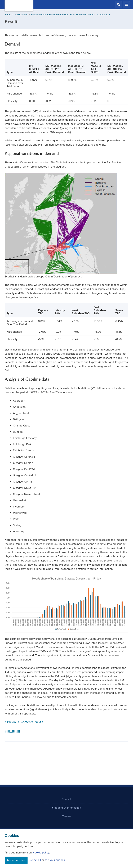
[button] (118, 5)
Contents (27, 722)
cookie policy (41, 852)
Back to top (12, 731)
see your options (55, 860)
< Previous (12, 722)
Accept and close (16, 860)
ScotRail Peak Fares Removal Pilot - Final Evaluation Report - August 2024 (71, 15)
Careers (66, 816)
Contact (66, 799)
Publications (21, 15)
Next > (39, 722)
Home (8, 15)
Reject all (35, 860)
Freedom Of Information (66, 808)
